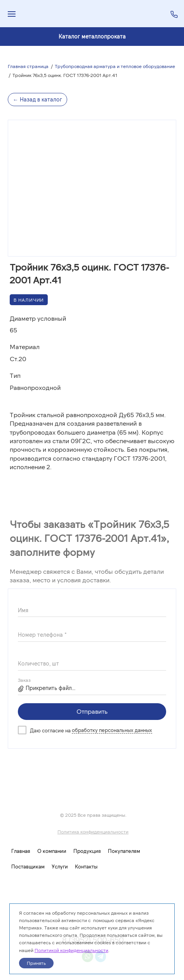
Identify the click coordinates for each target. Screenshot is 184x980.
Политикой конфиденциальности (71, 950)
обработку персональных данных (112, 730)
